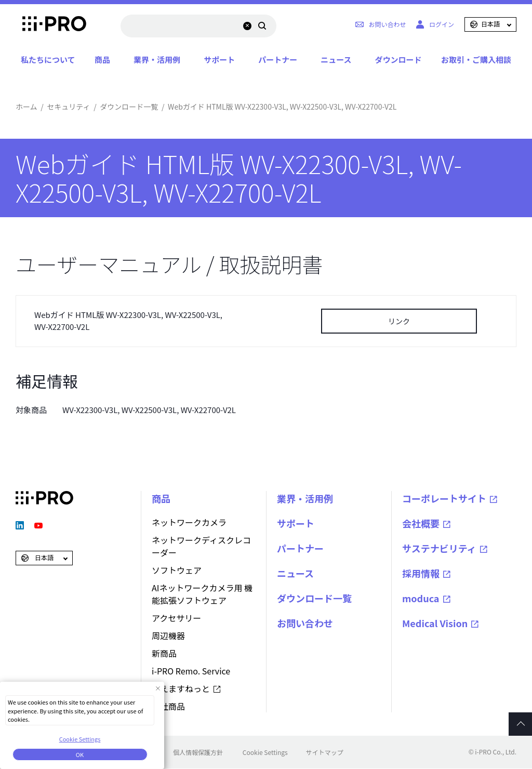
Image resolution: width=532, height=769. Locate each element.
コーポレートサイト (444, 498)
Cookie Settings (265, 752)
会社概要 (421, 523)
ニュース (336, 59)
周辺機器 (168, 635)
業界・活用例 (157, 59)
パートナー (278, 59)
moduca (421, 598)
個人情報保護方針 (198, 752)
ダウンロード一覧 (129, 107)
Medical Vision (435, 623)
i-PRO (44, 24)
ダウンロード (398, 59)
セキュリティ (68, 107)
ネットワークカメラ (189, 522)
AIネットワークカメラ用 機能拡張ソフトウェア (202, 594)
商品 (102, 59)
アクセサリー (176, 618)
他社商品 (168, 706)
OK (80, 754)
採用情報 (421, 573)
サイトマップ (325, 752)
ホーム (26, 107)
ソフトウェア (177, 570)
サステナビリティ (439, 548)
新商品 (164, 653)
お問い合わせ (305, 623)
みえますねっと (181, 688)
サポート (219, 59)
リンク (399, 321)
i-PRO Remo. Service (191, 671)
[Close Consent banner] (158, 688)
